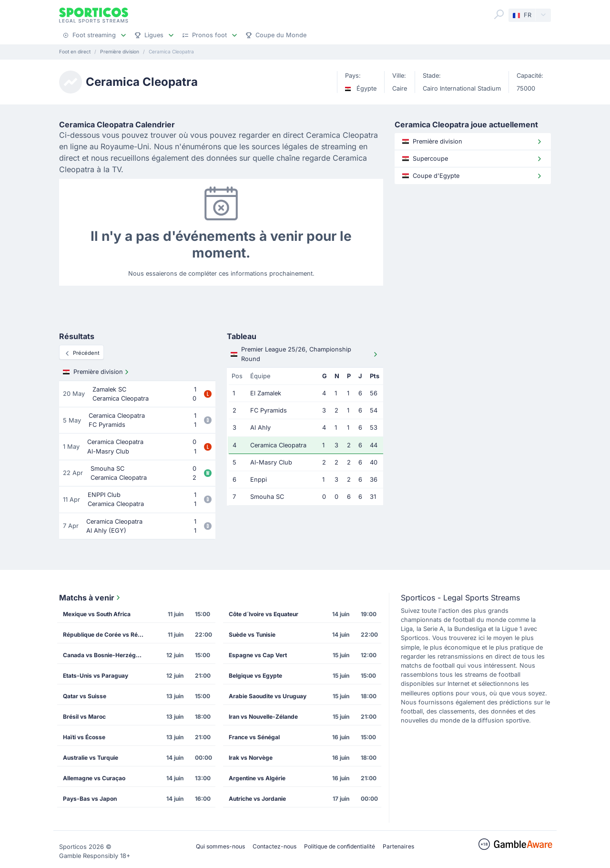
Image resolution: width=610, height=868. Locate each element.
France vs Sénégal (254, 737)
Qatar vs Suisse (85, 696)
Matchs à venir (91, 598)
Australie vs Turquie (91, 758)
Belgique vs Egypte (255, 676)
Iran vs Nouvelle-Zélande (263, 717)
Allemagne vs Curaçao (94, 778)
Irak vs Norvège (251, 758)
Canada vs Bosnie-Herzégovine (106, 655)
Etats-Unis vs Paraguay (96, 676)
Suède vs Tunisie (252, 635)
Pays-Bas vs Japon (90, 799)
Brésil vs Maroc (84, 717)
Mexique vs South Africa (97, 614)
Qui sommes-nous (220, 846)
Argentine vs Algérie (257, 778)
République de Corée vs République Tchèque (106, 635)
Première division (97, 372)
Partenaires (398, 846)
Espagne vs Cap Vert (258, 655)
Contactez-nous (274, 846)
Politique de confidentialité (340, 846)
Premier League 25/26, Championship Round (305, 354)
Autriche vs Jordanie (257, 799)
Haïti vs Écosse (84, 737)
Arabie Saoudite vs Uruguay (268, 696)
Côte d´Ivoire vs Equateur (264, 614)
